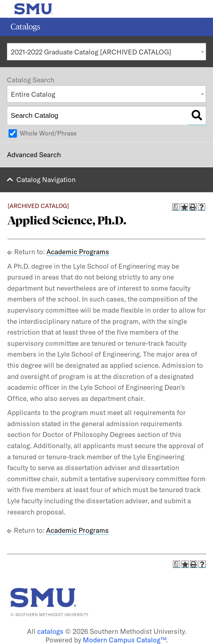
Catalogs (25, 27)
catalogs (50, 631)
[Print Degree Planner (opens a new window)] (176, 207)
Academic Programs (78, 252)
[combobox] (106, 52)
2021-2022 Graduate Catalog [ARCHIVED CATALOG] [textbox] (91, 52)
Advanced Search (34, 155)
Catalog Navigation (46, 179)
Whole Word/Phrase (48, 133)
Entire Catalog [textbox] (33, 94)
